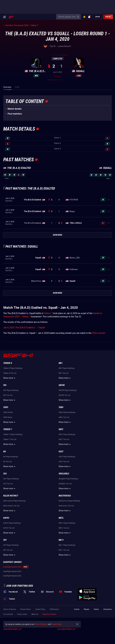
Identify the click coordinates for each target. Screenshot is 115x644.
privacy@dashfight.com (67, 629)
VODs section (99, 333)
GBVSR (62, 385)
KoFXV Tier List (9, 528)
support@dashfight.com (12, 629)
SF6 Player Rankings (11, 390)
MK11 (61, 540)
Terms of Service (10, 609)
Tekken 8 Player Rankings (13, 368)
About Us (35, 614)
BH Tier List (8, 462)
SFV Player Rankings (11, 545)
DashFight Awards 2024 (12, 567)
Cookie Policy (40, 609)
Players (87, 609)
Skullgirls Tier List (65, 484)
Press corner (22, 614)
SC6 (5, 474)
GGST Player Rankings (67, 457)
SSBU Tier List (64, 417)
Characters (107, 609)
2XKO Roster (8, 412)
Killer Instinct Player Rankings (14, 501)
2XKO (6, 407)
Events (77, 609)
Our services (8, 614)
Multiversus (65, 496)
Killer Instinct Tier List (11, 506)
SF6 (5, 385)
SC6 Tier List (8, 484)
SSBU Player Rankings (67, 412)
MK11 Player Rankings (67, 545)
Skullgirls (64, 474)
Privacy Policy (26, 609)
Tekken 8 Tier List (10, 373)
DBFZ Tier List (64, 439)
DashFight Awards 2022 (12, 576)
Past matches (15, 114)
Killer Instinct (11, 496)
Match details (15, 109)
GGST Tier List (64, 462)
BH (5, 452)
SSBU (61, 407)
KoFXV (6, 518)
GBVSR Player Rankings (68, 390)
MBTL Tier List (64, 528)
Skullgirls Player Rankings (68, 479)
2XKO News (8, 417)
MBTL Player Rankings (67, 523)
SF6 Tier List (8, 395)
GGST (61, 452)
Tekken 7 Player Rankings (13, 434)
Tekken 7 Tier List (10, 439)
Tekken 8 (8, 363)
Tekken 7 (48, 313)
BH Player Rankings (11, 457)
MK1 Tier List (64, 373)
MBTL (61, 518)
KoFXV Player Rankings (12, 523)
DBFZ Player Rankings (67, 434)
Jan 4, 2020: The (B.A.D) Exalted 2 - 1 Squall (24, 328)
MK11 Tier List (64, 550)
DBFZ (61, 429)
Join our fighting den (19, 586)
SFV (5, 540)
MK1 (61, 363)
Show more (10, 378)
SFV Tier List (8, 550)
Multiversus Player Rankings (69, 501)
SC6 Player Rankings (11, 479)
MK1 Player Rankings (67, 368)
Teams (96, 609)
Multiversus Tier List (66, 506)
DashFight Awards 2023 (12, 571)
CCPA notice (54, 609)
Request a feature (49, 614)
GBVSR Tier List (65, 395)
